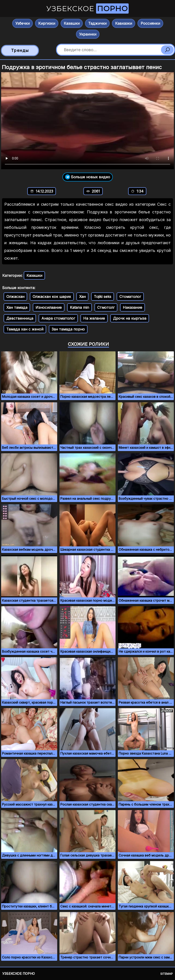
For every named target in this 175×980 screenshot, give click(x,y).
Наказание (132, 307)
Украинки (88, 34)
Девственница (20, 318)
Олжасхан (15, 297)
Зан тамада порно (68, 329)
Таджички (97, 23)
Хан (82, 297)
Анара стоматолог (58, 318)
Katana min (79, 307)
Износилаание (49, 307)
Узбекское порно (19, 974)
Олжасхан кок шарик (52, 297)
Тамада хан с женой (25, 329)
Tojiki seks (103, 297)
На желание (94, 318)
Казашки (72, 23)
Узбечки (22, 23)
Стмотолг (106, 307)
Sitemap (167, 974)
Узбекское (87, 8)
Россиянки (150, 23)
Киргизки (47, 23)
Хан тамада (17, 307)
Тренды (20, 50)
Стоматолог (130, 297)
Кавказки (124, 23)
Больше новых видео (88, 177)
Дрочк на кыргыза (130, 318)
